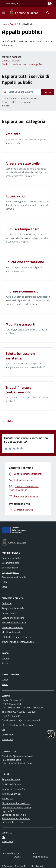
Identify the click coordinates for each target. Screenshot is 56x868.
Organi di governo (11, 572)
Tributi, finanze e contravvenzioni (18, 642)
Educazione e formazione (14, 623)
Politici (5, 582)
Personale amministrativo (14, 577)
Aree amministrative (12, 558)
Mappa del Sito (41, 857)
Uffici (4, 587)
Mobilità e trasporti (11, 632)
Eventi (5, 684)
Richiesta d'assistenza (13, 822)
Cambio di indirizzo (11, 61)
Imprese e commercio (12, 627)
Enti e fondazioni (10, 568)
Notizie (5, 658)
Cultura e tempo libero (13, 618)
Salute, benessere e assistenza (17, 637)
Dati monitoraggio (11, 853)
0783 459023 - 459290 (23, 712)
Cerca (48, 92)
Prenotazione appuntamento (16, 818)
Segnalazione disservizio (14, 815)
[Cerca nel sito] (47, 13)
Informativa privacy (11, 794)
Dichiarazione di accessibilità (16, 803)
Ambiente (7, 603)
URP (4, 730)
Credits (17, 857)
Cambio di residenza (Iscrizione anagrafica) (22, 64)
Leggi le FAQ (8, 811)
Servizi (13, 24)
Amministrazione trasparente (16, 807)
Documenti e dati (10, 563)
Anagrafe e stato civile (13, 608)
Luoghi (5, 680)
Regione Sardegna (11, 3)
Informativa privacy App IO (15, 789)
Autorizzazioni (9, 613)
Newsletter (7, 841)
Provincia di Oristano (12, 784)
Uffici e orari (8, 735)
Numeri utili (7, 739)
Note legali (7, 798)
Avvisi (5, 663)
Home (4, 24)
